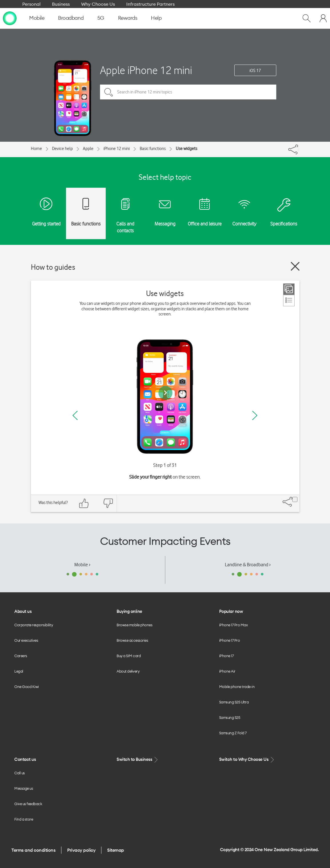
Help (156, 18)
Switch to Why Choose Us (247, 760)
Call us (20, 773)
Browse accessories (132, 640)
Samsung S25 (230, 717)
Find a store (24, 819)
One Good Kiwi (27, 687)
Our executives (26, 640)
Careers (21, 656)
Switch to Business (138, 760)
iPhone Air (227, 671)
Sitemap (116, 850)
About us (23, 611)
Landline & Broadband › (248, 565)
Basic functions (153, 149)
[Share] (299, 148)
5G (101, 18)
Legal (19, 671)
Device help (62, 149)
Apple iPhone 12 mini (146, 70)
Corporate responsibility (34, 625)
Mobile (37, 18)
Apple (88, 149)
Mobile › (82, 565)
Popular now (231, 611)
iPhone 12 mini (117, 149)
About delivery (128, 671)
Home (36, 149)
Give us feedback (28, 804)
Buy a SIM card (129, 656)
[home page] (10, 18)
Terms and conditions (33, 850)
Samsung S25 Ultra (234, 702)
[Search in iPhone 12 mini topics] (188, 92)
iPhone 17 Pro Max (234, 625)
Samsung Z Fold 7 (233, 733)
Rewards (128, 18)
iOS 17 (255, 71)
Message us (24, 788)
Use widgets (186, 149)
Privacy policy (81, 850)
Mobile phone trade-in (237, 687)
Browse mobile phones (134, 625)
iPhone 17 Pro (230, 640)
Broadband (71, 18)
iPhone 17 (226, 656)
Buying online (129, 611)
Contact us (25, 759)
